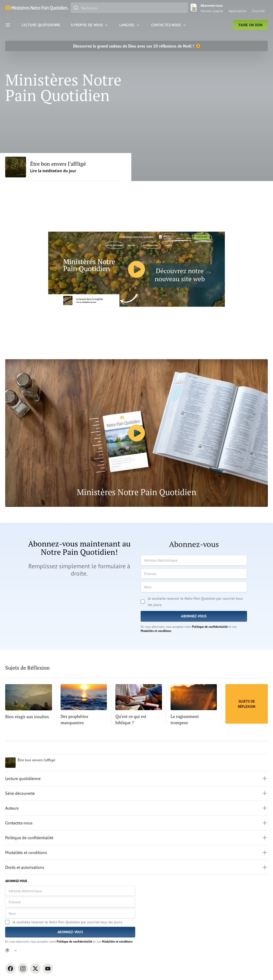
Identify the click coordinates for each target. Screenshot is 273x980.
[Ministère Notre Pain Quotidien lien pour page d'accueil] (37, 8)
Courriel (258, 11)
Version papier (212, 11)
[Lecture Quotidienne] (41, 25)
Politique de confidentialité (210, 627)
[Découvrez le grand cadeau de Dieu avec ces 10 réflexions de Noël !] (136, 46)
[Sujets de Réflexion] (247, 704)
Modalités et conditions (156, 631)
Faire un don (251, 25)
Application (238, 11)
